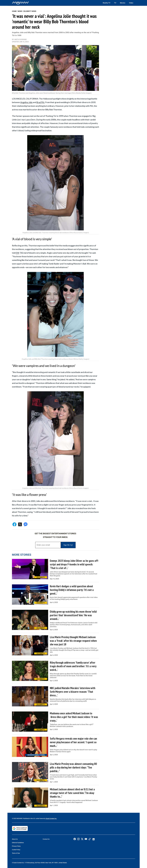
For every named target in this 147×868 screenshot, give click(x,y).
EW (17, 253)
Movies (123, 3)
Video (131, 3)
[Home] (20, 3)
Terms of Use (16, 853)
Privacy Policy (16, 846)
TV (115, 3)
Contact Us (46, 839)
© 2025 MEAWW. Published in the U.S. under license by (29, 819)
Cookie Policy (16, 850)
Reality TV (107, 3)
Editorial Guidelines (18, 843)
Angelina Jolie (26, 102)
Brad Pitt (40, 102)
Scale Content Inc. (51, 819)
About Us (15, 839)
